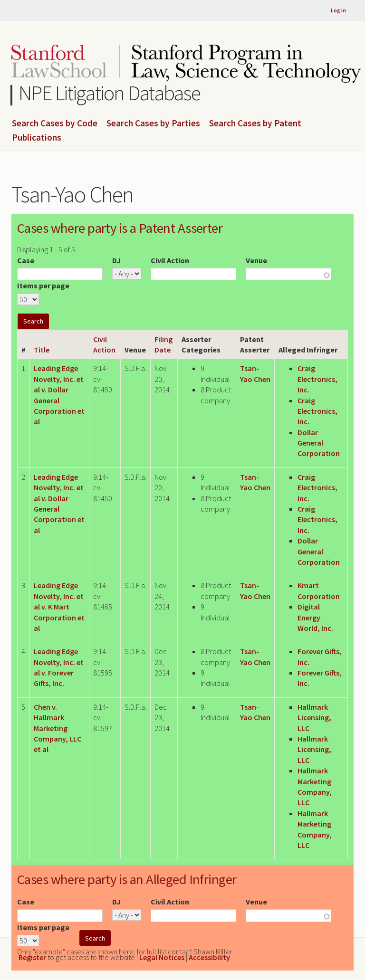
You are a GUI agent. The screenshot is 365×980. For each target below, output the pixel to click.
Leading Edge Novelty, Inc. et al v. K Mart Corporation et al (59, 607)
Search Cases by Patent (255, 124)
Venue (256, 260)
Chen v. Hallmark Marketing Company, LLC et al (58, 728)
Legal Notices (162, 957)
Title (42, 350)
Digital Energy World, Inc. (315, 617)
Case (26, 260)
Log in (338, 10)
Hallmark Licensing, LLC (314, 718)
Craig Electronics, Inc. (317, 379)
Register (32, 957)
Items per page (43, 285)
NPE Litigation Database (110, 93)
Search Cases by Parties (153, 124)
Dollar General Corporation (319, 443)
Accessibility (209, 957)
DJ (116, 260)
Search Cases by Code (55, 124)
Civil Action (170, 260)
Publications (37, 138)
